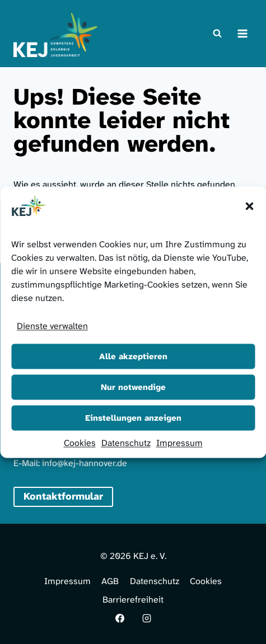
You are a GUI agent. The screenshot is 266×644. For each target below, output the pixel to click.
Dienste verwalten (52, 325)
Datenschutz (126, 442)
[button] (249, 206)
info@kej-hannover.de (85, 463)
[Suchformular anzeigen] (217, 34)
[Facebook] (120, 618)
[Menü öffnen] (242, 33)
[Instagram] (147, 618)
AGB (110, 581)
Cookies (80, 442)
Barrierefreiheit (133, 600)
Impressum (179, 442)
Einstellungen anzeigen (133, 418)
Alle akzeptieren (133, 356)
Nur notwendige (133, 387)
